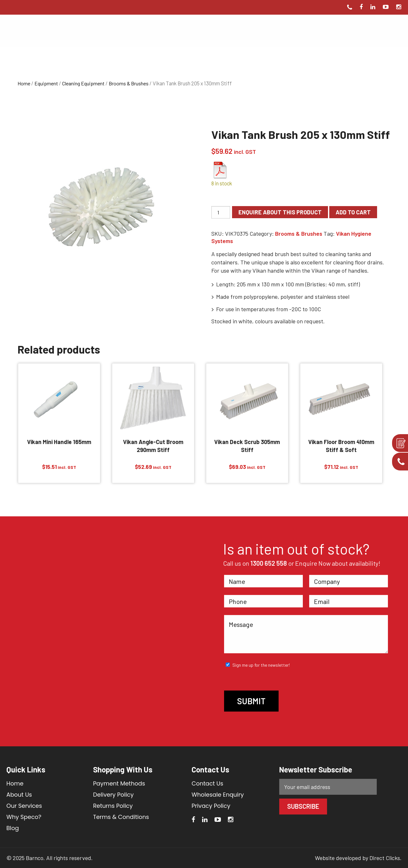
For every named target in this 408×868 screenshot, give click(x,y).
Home (24, 83)
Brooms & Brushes (129, 83)
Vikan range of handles (339, 270)
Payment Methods (119, 783)
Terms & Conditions (121, 817)
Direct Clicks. (386, 858)
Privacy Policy (211, 806)
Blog (13, 828)
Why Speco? (24, 817)
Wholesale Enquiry (218, 795)
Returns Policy (113, 806)
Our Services (24, 806)
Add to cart (353, 212)
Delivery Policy (113, 795)
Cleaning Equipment (83, 83)
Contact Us (208, 783)
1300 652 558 (269, 563)
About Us (19, 795)
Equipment (46, 83)
